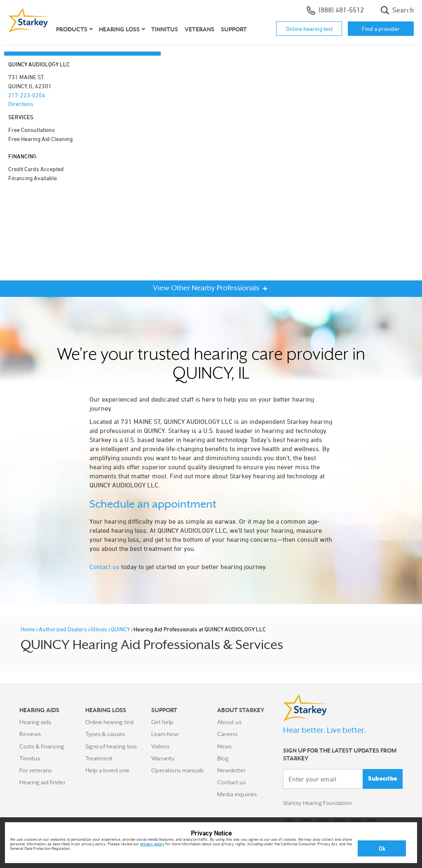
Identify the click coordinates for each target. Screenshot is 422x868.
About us (229, 722)
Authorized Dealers (63, 629)
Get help (162, 722)
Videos (160, 746)
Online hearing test (309, 29)
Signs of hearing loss (111, 746)
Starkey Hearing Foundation (319, 804)
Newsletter (231, 770)
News (224, 746)
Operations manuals (177, 770)
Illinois (100, 629)
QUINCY (121, 629)
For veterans (35, 770)
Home (28, 629)
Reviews (30, 734)
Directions (21, 104)
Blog (223, 758)
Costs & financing (42, 746)
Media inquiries (237, 794)
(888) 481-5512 (335, 10)
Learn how (165, 734)
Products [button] (72, 29)
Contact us (104, 567)
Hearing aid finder (42, 782)
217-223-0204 (27, 95)
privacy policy (152, 844)
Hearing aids (35, 722)
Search (397, 10)
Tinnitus (165, 29)
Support (234, 29)
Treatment (99, 758)
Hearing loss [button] (119, 29)
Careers (227, 734)
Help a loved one (107, 770)
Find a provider (381, 29)
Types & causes (105, 734)
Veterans (199, 29)
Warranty (163, 758)
